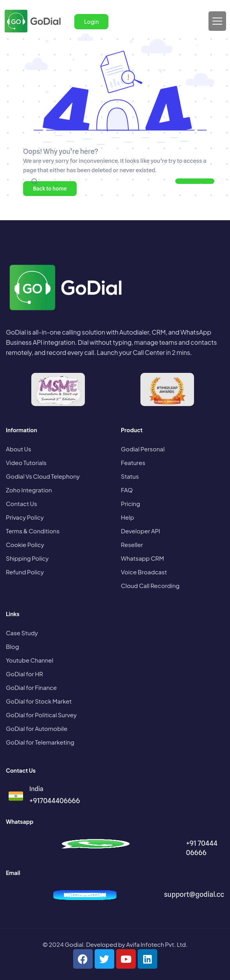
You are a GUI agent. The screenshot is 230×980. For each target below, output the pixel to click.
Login (91, 21)
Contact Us (22, 503)
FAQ (127, 490)
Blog (13, 646)
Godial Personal (143, 449)
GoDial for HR (24, 674)
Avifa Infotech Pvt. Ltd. (157, 944)
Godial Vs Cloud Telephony (43, 476)
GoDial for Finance (31, 687)
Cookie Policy (25, 544)
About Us (19, 449)
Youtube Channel (30, 660)
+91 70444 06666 (201, 848)
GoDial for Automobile (37, 728)
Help (128, 517)
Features (133, 462)
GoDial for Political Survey (41, 715)
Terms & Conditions (33, 531)
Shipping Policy (27, 558)
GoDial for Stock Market (39, 701)
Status (130, 476)
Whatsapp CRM (142, 558)
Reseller (132, 544)
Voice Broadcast (144, 572)
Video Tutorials (26, 462)
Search (195, 183)
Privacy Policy (25, 517)
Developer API (140, 531)
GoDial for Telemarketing (40, 742)
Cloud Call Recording (150, 585)
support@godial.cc (194, 894)
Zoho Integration (29, 490)
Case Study (22, 633)
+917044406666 (55, 801)
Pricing (130, 503)
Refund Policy (25, 572)
